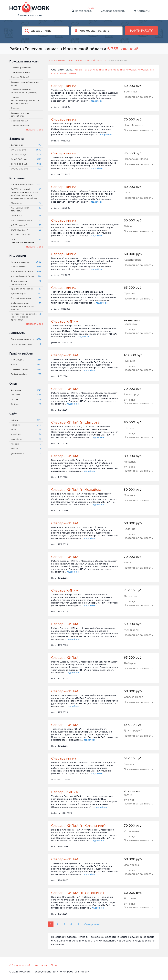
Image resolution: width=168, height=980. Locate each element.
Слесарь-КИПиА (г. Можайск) (76, 490)
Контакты (142, 11)
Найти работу (82, 11)
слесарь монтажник (64, 73)
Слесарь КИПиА (65, 321)
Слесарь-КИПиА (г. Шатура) (75, 422)
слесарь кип (146, 70)
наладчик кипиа (94, 70)
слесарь (131, 70)
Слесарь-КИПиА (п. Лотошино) (78, 893)
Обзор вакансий (113, 11)
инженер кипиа (115, 70)
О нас (55, 965)
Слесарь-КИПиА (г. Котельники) (78, 826)
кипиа (78, 70)
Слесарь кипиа (64, 86)
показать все (35, 130)
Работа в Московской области (87, 61)
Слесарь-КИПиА (65, 355)
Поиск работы (56, 61)
